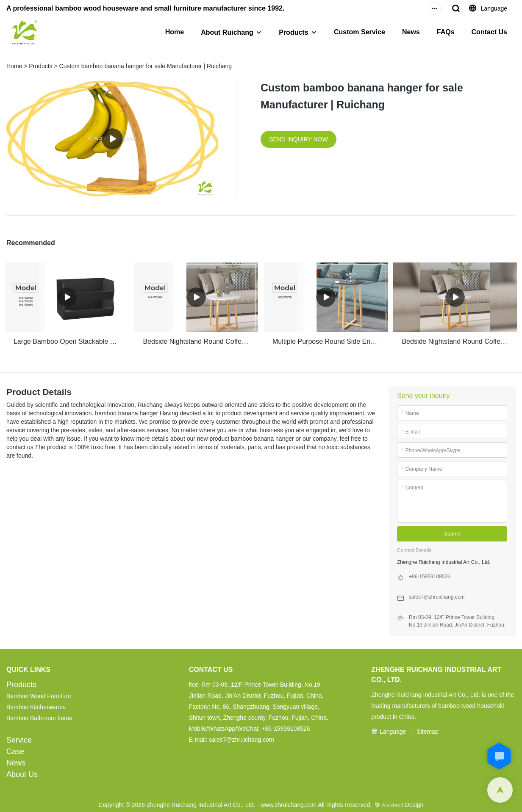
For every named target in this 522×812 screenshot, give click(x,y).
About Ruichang (227, 32)
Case (15, 750)
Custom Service (360, 32)
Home (175, 32)
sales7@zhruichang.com (242, 738)
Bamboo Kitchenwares (36, 705)
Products (293, 32)
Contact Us (489, 32)
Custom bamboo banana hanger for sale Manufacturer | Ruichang (146, 66)
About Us (22, 773)
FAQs (446, 32)
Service (19, 738)
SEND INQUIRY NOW (298, 139)
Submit (452, 532)
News (411, 32)
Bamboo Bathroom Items (39, 716)
